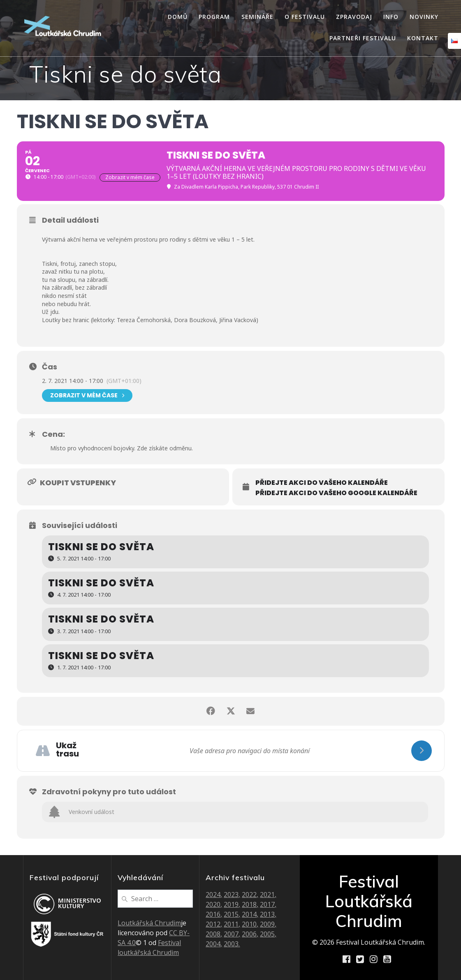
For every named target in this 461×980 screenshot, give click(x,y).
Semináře (257, 17)
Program (214, 17)
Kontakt (423, 38)
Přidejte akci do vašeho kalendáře (322, 483)
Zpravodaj (354, 17)
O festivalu (305, 17)
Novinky (424, 17)
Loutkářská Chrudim (149, 923)
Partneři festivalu (363, 38)
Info (391, 17)
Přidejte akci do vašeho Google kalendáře (336, 493)
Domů (178, 17)
